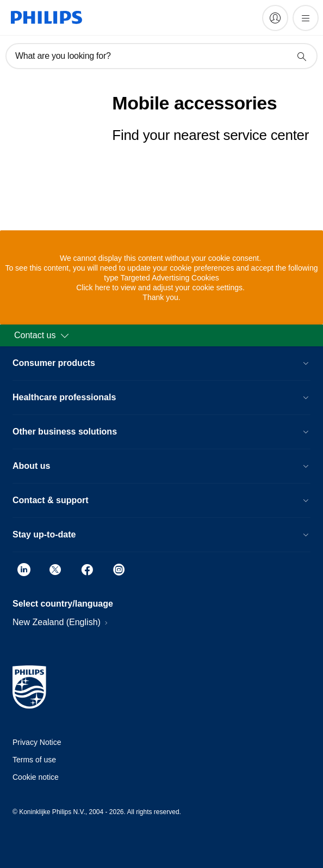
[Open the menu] (306, 18)
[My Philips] (275, 18)
